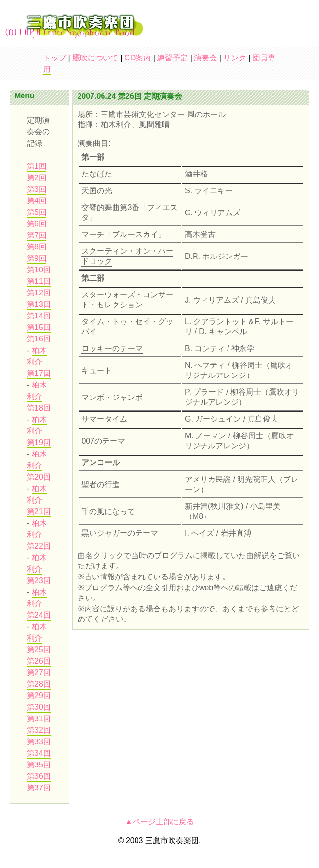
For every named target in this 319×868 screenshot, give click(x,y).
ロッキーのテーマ (112, 348)
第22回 (39, 546)
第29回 (39, 696)
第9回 (37, 258)
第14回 (39, 316)
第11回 (39, 281)
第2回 (37, 178)
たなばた (97, 174)
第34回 (39, 753)
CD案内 (138, 58)
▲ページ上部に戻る (159, 822)
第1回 (37, 166)
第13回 (39, 304)
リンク (235, 58)
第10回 (39, 270)
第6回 (37, 224)
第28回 (39, 684)
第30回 (39, 707)
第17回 (39, 373)
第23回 (39, 581)
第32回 (39, 730)
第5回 (37, 212)
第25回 (39, 650)
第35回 (39, 765)
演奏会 (205, 58)
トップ (55, 58)
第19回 (39, 442)
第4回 (37, 201)
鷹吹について (95, 58)
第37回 (39, 788)
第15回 (39, 327)
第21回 (39, 511)
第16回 (39, 339)
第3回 (37, 189)
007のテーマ (103, 441)
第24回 (39, 615)
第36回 (39, 776)
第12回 (39, 293)
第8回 (37, 247)
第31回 (39, 719)
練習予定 (172, 58)
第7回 (37, 235)
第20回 (39, 477)
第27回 (39, 673)
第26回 (39, 661)
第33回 (39, 742)
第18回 (39, 408)
